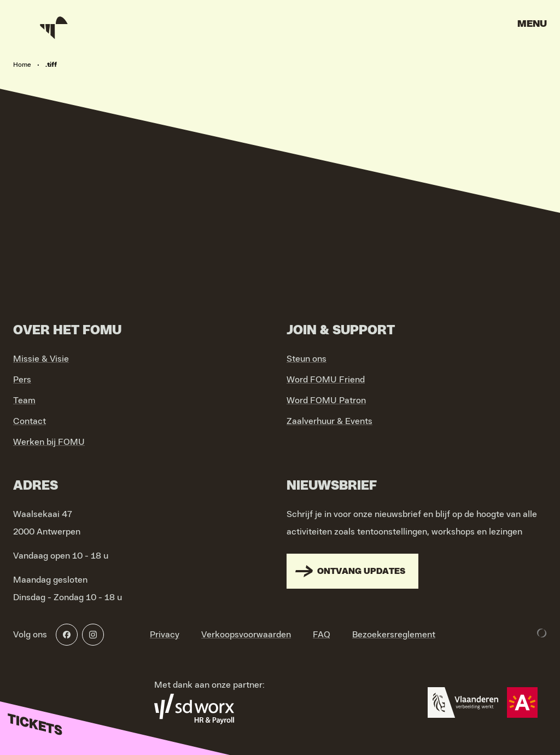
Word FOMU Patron (326, 400)
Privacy (165, 635)
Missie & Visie (41, 359)
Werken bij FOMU (49, 442)
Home (22, 65)
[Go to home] (55, 27)
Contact (30, 421)
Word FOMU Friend (326, 380)
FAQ (322, 635)
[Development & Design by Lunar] (542, 633)
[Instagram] (93, 635)
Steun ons (307, 359)
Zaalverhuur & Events (329, 421)
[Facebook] (67, 635)
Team (24, 400)
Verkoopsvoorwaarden (246, 635)
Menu (532, 24)
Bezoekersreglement (394, 635)
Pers (22, 380)
